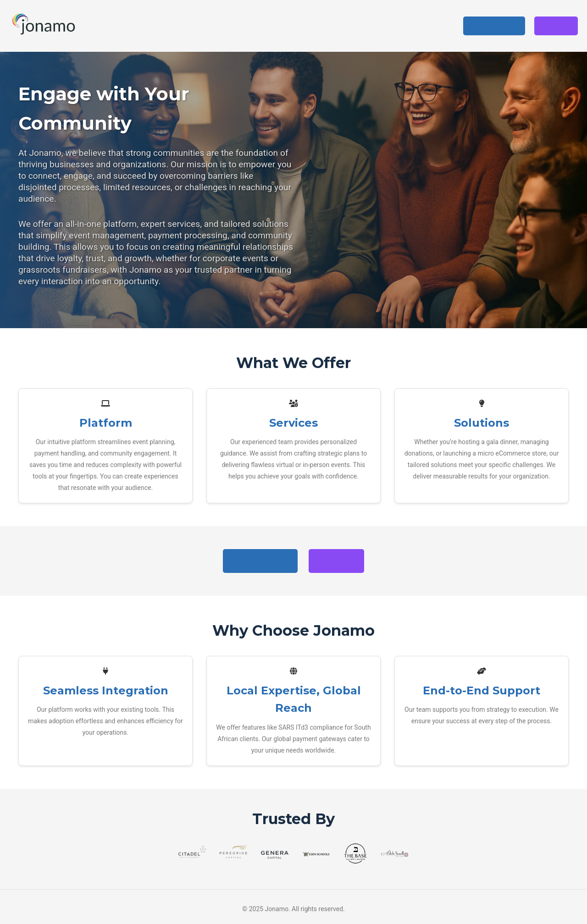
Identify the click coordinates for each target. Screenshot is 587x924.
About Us (435, 25)
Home (260, 25)
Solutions (388, 25)
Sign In (556, 26)
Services (343, 25)
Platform (299, 25)
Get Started (494, 26)
